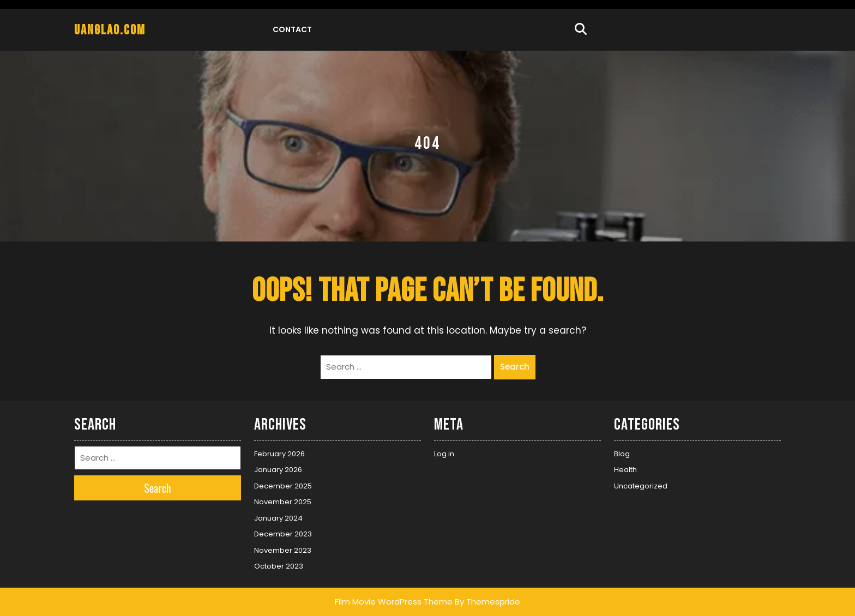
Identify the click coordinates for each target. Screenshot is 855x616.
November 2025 (283, 502)
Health (625, 470)
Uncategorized (641, 486)
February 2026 (279, 454)
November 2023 (283, 550)
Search (515, 367)
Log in (444, 454)
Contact (292, 29)
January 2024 (278, 518)
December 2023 (283, 534)
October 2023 (279, 566)
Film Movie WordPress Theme (394, 602)
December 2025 (283, 486)
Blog (622, 454)
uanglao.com (110, 30)
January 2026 (278, 470)
